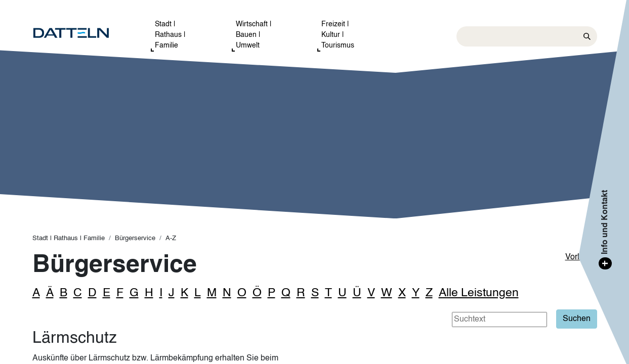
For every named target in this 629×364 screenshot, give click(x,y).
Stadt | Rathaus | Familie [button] (170, 35)
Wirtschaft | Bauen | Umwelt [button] (254, 35)
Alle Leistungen (479, 293)
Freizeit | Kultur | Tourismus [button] (338, 35)
